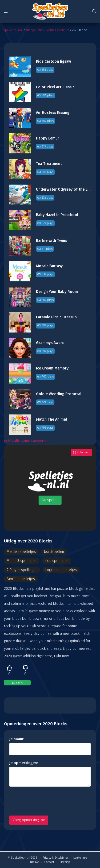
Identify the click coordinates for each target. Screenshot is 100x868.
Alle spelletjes (35, 30)
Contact (49, 862)
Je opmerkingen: (23, 763)
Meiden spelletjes (58, 30)
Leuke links (80, 858)
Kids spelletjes (57, 561)
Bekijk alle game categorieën (27, 441)
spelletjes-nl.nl (13, 30)
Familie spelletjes (21, 579)
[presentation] (50, 801)
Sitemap (65, 862)
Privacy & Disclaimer (55, 858)
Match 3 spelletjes (22, 561)
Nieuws (35, 862)
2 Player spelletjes (22, 570)
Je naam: (17, 739)
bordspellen (54, 552)
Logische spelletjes (61, 570)
